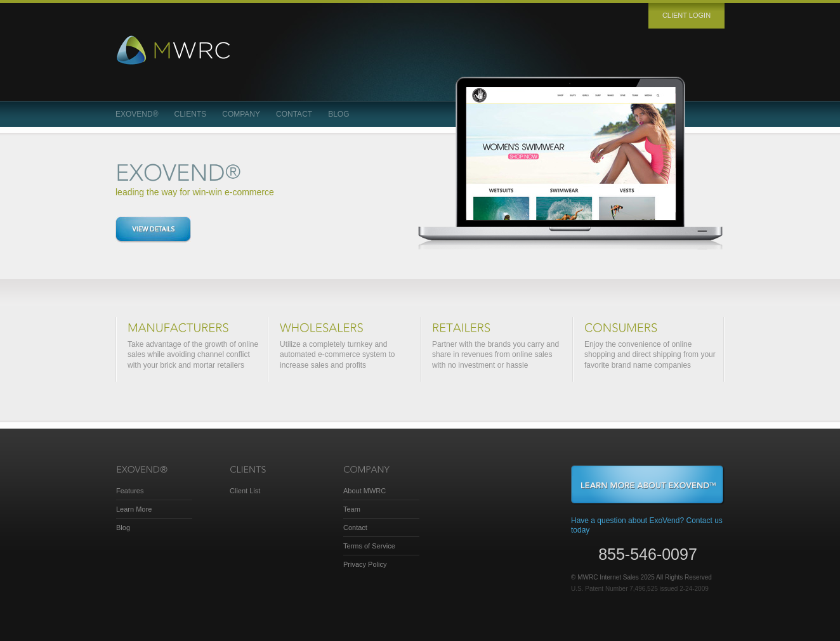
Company (241, 114)
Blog (338, 114)
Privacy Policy (365, 564)
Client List (245, 491)
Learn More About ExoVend (648, 485)
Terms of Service (369, 546)
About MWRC (364, 491)
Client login (686, 15)
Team (352, 509)
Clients (191, 114)
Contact (294, 114)
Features (130, 491)
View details (153, 230)
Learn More (134, 509)
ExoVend (137, 114)
